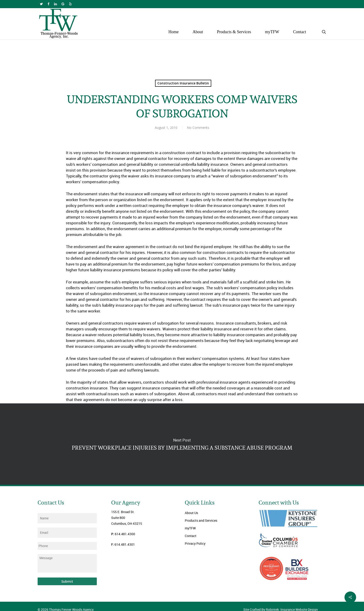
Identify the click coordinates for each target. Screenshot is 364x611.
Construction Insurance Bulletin (183, 83)
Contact (191, 536)
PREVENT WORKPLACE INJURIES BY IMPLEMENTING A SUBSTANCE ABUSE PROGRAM (182, 444)
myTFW (190, 528)
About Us (191, 513)
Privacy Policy (195, 543)
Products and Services (201, 520)
